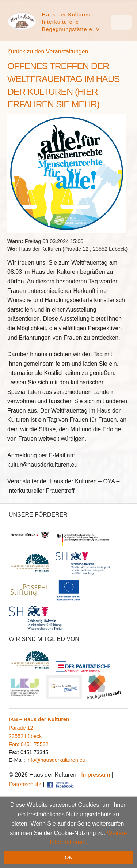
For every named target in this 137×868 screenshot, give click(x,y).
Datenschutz (25, 784)
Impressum (96, 775)
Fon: (15, 744)
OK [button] (68, 857)
